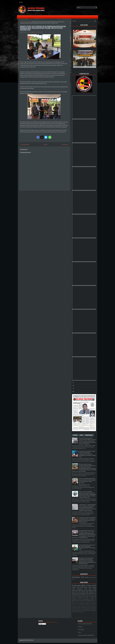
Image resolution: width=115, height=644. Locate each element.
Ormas (93, 577)
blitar (87, 596)
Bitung (83, 591)
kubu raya (80, 610)
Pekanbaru (74, 593)
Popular (75, 435)
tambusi (81, 612)
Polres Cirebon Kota (86, 608)
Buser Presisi (30, 640)
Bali (94, 600)
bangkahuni (94, 609)
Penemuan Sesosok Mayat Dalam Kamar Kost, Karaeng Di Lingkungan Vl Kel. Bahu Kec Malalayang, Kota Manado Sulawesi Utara (87, 454)
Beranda (46, 144)
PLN (73, 579)
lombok (85, 610)
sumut (78, 605)
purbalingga (94, 610)
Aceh (90, 589)
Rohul (86, 587)
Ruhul (84, 600)
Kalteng (83, 592)
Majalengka (76, 586)
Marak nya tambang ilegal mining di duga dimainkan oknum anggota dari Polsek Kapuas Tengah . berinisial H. (87, 481)
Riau (83, 596)
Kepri (79, 606)
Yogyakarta (88, 609)
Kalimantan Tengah (92, 595)
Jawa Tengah (77, 596)
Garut (80, 599)
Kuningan (91, 592)
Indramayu (79, 589)
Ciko (77, 602)
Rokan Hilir (74, 609)
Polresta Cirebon (92, 593)
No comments (39, 32)
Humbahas (74, 606)
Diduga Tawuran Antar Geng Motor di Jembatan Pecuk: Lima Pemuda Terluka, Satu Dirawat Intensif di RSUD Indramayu (87, 520)
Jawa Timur (79, 600)
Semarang (76, 595)
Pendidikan (76, 577)
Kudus (84, 606)
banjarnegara (86, 599)
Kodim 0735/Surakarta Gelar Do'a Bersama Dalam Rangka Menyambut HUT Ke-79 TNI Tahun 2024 (87, 547)
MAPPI (88, 606)
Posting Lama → (66, 144)
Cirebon (89, 586)
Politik (87, 577)
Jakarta (94, 587)
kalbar (73, 600)
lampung (89, 600)
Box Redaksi (81, 630)
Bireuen (88, 605)
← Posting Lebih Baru (24, 144)
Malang (93, 606)
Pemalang (74, 599)
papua (89, 610)
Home (22, 22)
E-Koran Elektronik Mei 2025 (85, 624)
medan (91, 603)
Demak (93, 605)
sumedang (80, 598)
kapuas (81, 603)
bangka (74, 598)
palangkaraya (83, 593)
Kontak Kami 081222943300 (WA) (86, 635)
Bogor (93, 598)
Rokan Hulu (75, 592)
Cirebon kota (76, 587)
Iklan (80, 632)
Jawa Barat (82, 602)
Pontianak (93, 608)
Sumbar (83, 609)
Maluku (73, 608)
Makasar (93, 602)
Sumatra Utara (75, 603)
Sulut (79, 609)
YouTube (21, 2)
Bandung (91, 591)
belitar (87, 598)
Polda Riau (78, 608)
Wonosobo (75, 591)
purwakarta (76, 612)
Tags (81, 435)
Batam (73, 602)
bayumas (75, 610)
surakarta (92, 596)
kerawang (86, 603)
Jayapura (88, 602)
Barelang (83, 605)
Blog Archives (89, 435)
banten (93, 599)
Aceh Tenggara (27, 22)
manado (83, 595)
